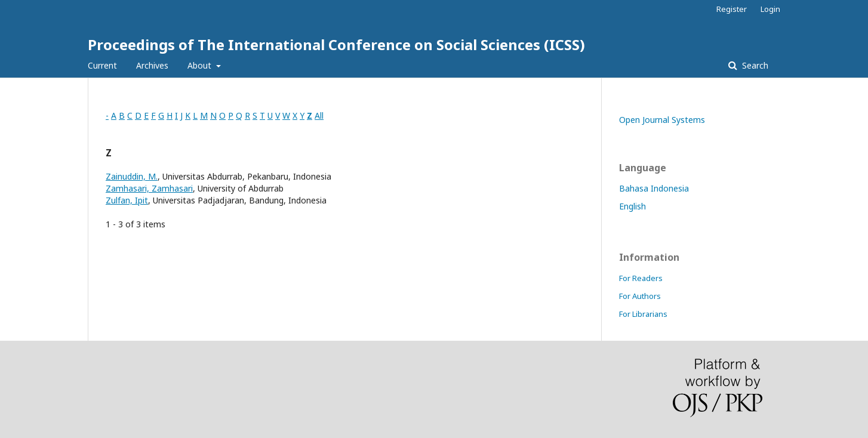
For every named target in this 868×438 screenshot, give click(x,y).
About (201, 65)
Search (754, 65)
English (632, 206)
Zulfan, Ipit (127, 200)
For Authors (640, 296)
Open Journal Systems (662, 120)
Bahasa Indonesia (654, 188)
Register (732, 9)
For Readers (641, 278)
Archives (152, 65)
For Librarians (643, 314)
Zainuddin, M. (132, 176)
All (319, 115)
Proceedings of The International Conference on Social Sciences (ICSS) (336, 44)
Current (102, 65)
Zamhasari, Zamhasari (149, 188)
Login (770, 9)
